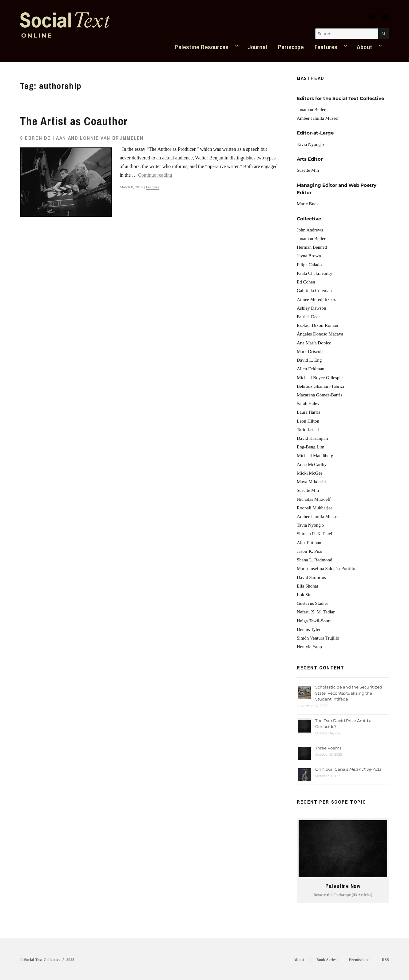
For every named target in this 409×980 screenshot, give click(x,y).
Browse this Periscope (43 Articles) (343, 895)
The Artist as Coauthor (74, 121)
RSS (385, 960)
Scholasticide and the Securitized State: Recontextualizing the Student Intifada (349, 693)
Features (326, 47)
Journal (258, 47)
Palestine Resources (202, 47)
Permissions (359, 960)
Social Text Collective (42, 960)
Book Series (326, 960)
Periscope (291, 47)
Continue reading (155, 175)
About (364, 47)
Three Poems (328, 748)
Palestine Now (343, 886)
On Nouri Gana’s (348, 769)
